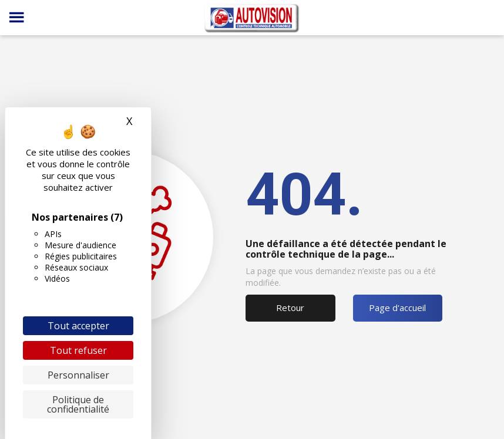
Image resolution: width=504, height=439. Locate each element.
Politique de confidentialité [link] (78, 404)
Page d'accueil (397, 308)
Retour (290, 308)
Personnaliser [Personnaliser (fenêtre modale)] (78, 375)
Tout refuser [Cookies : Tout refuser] (78, 350)
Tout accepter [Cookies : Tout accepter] (78, 326)
